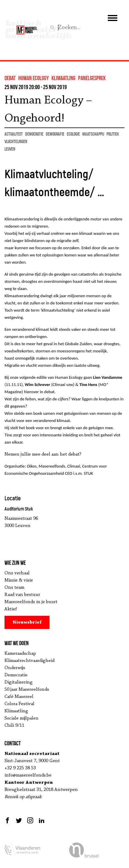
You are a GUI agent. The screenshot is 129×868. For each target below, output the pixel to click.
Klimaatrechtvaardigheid (29, 661)
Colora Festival (19, 704)
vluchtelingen (16, 141)
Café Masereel (19, 697)
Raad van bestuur (22, 595)
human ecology (34, 78)
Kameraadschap (20, 654)
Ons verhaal (17, 573)
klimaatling (63, 78)
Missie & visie (19, 580)
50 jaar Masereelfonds (27, 690)
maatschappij (93, 134)
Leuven (10, 149)
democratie (34, 134)
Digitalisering (19, 682)
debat (10, 78)
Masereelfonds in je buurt (31, 602)
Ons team (14, 588)
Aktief (11, 609)
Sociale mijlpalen (22, 718)
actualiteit (14, 134)
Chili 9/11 (14, 726)
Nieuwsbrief (27, 622)
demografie (55, 134)
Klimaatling (16, 711)
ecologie (73, 134)
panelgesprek (92, 78)
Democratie (16, 675)
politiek (113, 134)
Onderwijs (15, 668)
